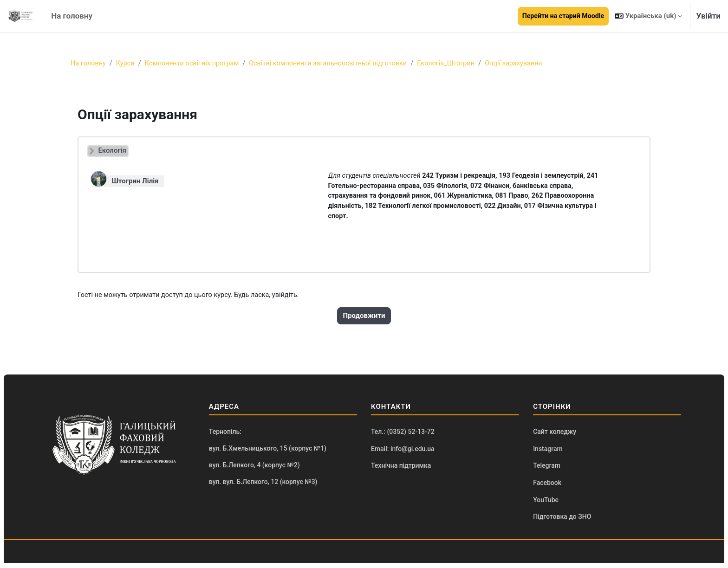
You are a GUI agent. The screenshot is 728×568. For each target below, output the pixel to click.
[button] (648, 16)
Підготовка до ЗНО (562, 522)
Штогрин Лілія (135, 181)
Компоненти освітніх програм (196, 64)
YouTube (546, 504)
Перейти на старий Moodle (563, 16)
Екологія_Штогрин (459, 64)
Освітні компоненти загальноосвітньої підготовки (337, 64)
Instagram (548, 452)
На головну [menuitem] (72, 16)
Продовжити (364, 318)
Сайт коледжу (555, 435)
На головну (89, 64)
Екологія (112, 151)
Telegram (547, 470)
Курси (127, 64)
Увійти (708, 16)
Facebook (547, 487)
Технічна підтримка (401, 470)
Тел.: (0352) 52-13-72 (403, 435)
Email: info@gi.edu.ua (403, 452)
